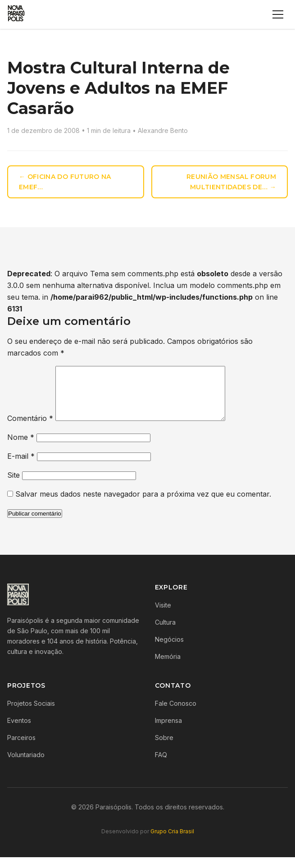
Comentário (30, 429)
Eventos (19, 731)
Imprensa (168, 731)
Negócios (169, 650)
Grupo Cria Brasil (172, 842)
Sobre (164, 748)
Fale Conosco (176, 714)
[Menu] (278, 14)
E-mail (21, 467)
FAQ (161, 765)
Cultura (165, 633)
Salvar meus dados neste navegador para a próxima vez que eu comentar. (143, 505)
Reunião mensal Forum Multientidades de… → (231, 182)
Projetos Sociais (31, 714)
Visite (163, 616)
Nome (21, 448)
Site (14, 486)
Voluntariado (26, 765)
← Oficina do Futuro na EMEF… (65, 182)
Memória (168, 667)
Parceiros (21, 748)
